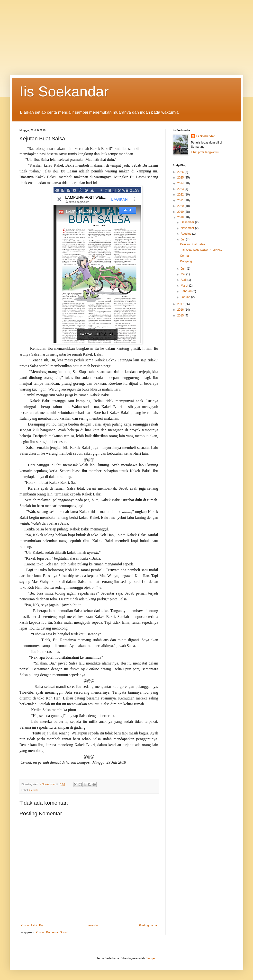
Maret (185, 286)
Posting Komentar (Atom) (52, 932)
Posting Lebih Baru (33, 925)
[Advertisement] (126, 34)
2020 (181, 206)
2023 (181, 189)
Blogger (151, 958)
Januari (186, 297)
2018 (181, 217)
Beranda (92, 925)
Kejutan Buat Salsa (192, 244)
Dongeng (186, 261)
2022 (181, 195)
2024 (181, 183)
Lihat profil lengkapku (205, 152)
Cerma (184, 256)
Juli (183, 239)
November (188, 228)
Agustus (186, 234)
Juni (184, 269)
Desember (188, 222)
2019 (181, 212)
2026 (181, 172)
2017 (181, 304)
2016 (181, 310)
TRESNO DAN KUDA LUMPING (201, 250)
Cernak (33, 790)
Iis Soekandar (64, 91)
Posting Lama (148, 925)
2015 (181, 315)
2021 (181, 200)
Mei (184, 274)
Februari (187, 291)
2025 (181, 178)
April (184, 280)
